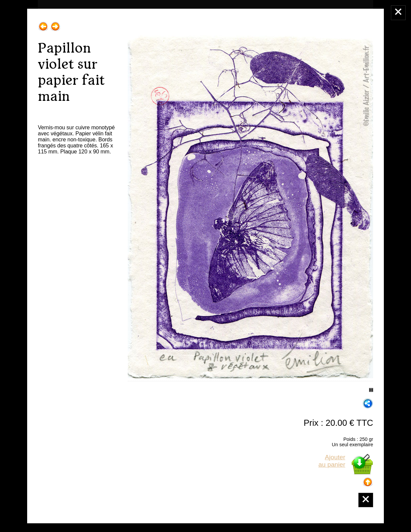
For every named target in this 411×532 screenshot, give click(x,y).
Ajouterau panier (332, 461)
